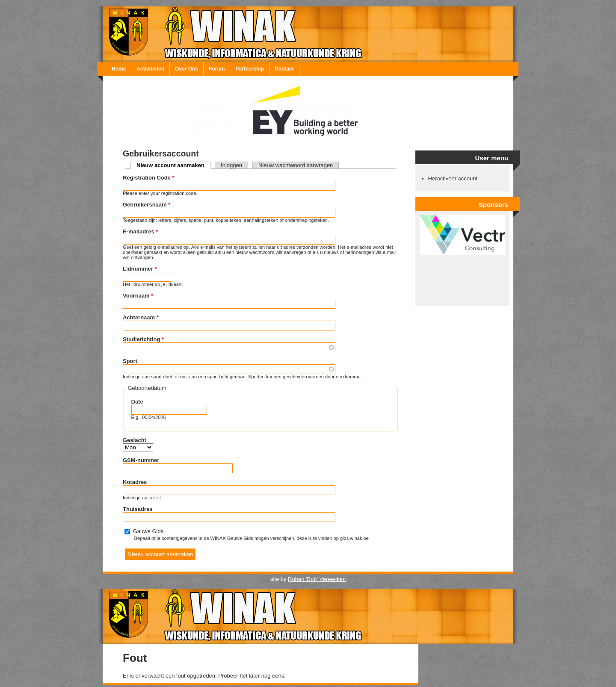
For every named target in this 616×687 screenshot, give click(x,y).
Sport (130, 361)
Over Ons (187, 69)
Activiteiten (150, 69)
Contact (284, 69)
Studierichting (143, 339)
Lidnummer (140, 269)
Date (137, 402)
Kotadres (135, 482)
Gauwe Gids (148, 531)
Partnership (250, 69)
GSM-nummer (141, 460)
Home (119, 69)
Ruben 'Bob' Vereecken (317, 579)
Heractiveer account (453, 178)
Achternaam (141, 317)
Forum (217, 69)
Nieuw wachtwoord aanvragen (296, 165)
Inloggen (231, 165)
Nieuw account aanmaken (173, 165)
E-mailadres (140, 231)
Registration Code (149, 178)
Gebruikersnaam (147, 205)
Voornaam (138, 296)
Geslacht (135, 440)
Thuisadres (138, 509)
